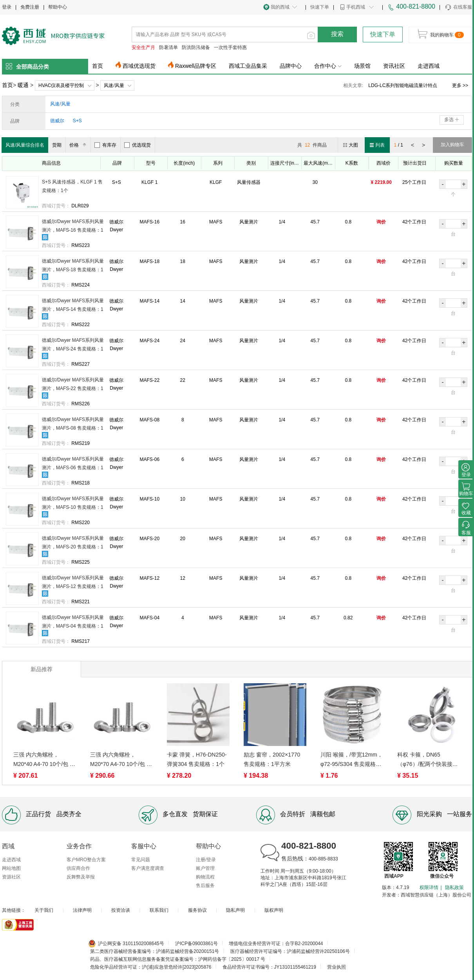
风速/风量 (114, 85)
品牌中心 (291, 66)
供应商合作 (78, 868)
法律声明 (82, 910)
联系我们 (159, 910)
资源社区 (11, 877)
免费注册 (30, 7)
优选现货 (137, 145)
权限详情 (429, 887)
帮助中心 (58, 7)
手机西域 (356, 7)
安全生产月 (143, 47)
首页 (98, 66)
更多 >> (460, 85)
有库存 (105, 145)
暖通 (23, 85)
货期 (57, 145)
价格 (79, 145)
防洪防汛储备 (196, 47)
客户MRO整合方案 (86, 860)
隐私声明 (235, 910)
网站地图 (11, 868)
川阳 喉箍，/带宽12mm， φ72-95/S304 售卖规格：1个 (352, 760)
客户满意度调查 (148, 868)
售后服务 (205, 886)
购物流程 (205, 877)
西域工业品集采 (248, 66)
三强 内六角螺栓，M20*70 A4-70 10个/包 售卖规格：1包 (121, 760)
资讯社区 (394, 66)
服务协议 (197, 910)
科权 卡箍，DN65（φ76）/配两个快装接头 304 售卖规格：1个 (428, 760)
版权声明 (274, 910)
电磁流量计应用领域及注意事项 (401, 85)
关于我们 (44, 910)
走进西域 (429, 66)
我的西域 (280, 7)
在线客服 (458, 7)
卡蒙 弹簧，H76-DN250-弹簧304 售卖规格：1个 (197, 759)
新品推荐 (42, 669)
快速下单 (320, 7)
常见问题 (141, 860)
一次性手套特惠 (230, 47)
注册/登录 (206, 860)
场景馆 (362, 66)
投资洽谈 (121, 910)
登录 (7, 7)
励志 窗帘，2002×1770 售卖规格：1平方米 (272, 759)
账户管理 (205, 868)
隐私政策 (454, 887)
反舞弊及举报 (81, 877)
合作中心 (328, 66)
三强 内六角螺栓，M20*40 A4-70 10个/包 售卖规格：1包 (44, 760)
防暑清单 (168, 47)
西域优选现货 (139, 66)
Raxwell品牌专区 (196, 66)
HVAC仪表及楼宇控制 (61, 85)
